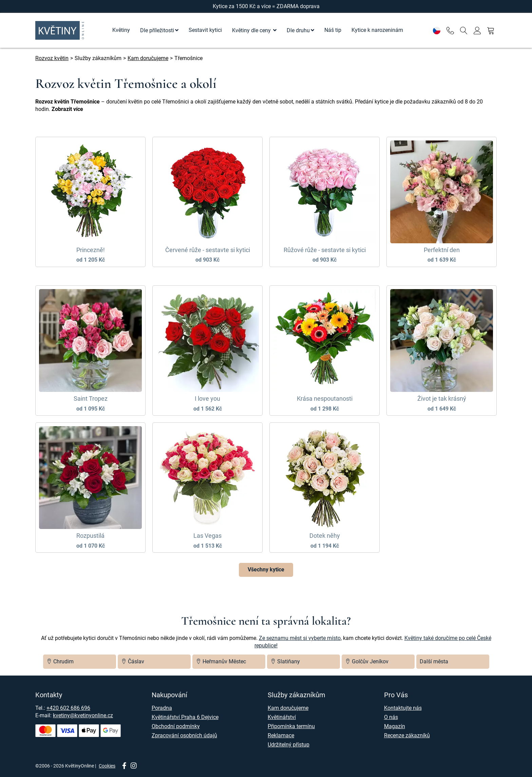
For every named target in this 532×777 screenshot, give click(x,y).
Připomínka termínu (291, 726)
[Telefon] (450, 30)
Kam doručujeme (288, 708)
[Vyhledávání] (464, 30)
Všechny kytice (266, 570)
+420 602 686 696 (68, 708)
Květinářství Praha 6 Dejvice (185, 717)
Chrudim (60, 661)
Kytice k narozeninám (377, 30)
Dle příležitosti (157, 30)
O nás (391, 717)
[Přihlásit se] (477, 30)
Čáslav (133, 661)
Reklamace (281, 735)
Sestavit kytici (205, 30)
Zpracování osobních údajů (184, 735)
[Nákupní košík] (491, 30)
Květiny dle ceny (252, 30)
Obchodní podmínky (176, 726)
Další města (434, 661)
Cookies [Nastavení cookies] (107, 766)
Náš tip (333, 30)
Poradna (162, 708)
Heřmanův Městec (221, 661)
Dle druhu (298, 30)
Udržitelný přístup (289, 745)
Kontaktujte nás (403, 708)
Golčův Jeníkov (367, 661)
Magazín (395, 726)
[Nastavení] (436, 30)
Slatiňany (285, 661)
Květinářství (282, 717)
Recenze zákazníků (407, 735)
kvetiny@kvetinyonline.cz (83, 715)
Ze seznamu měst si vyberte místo (300, 638)
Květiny (121, 30)
